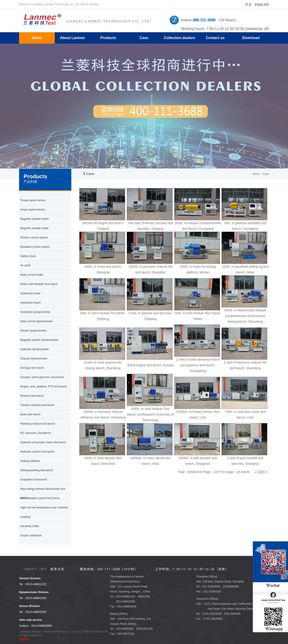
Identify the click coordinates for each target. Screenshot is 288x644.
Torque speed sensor (33, 200)
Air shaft (25, 265)
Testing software (30, 461)
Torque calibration (31, 535)
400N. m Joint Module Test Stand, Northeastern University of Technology (150, 414)
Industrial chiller (30, 526)
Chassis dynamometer (34, 359)
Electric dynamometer (33, 331)
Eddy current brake (32, 275)
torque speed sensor (33, 210)
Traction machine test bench (37, 405)
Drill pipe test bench (32, 368)
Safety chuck (28, 256)
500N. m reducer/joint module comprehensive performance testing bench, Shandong (245, 316)
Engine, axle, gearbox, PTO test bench (44, 386)
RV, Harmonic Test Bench (36, 433)
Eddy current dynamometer (37, 321)
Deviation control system (35, 247)
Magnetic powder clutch (35, 219)
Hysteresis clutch (31, 303)
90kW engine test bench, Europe (150, 365)
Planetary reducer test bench (38, 424)
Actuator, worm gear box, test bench (42, 377)
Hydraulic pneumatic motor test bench (43, 442)
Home (256, 174)
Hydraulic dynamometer (35, 349)
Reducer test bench (32, 396)
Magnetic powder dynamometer (39, 340)
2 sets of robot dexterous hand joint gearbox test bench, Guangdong (198, 365)
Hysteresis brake (30, 293)
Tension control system (34, 238)
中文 (248, 5)
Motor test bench (30, 414)
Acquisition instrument (34, 480)
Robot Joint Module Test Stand (39, 284)
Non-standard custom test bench (40, 498)
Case (266, 174)
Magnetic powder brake (34, 228)
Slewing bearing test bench (37, 470)
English (262, 5)
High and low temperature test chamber (44, 508)
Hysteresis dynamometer (35, 312)
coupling (25, 517)
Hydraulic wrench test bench (37, 452)
